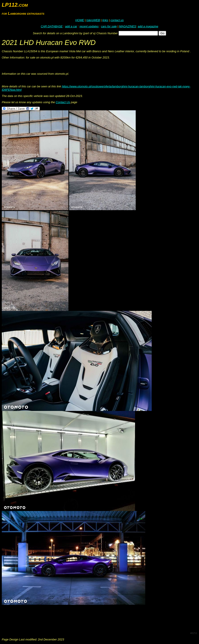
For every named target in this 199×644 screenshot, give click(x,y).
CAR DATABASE (52, 26)
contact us (117, 20)
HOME (80, 20)
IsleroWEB (93, 20)
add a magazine (148, 26)
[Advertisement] (83, 618)
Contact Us (63, 102)
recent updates (89, 26)
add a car (71, 26)
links (105, 20)
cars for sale (109, 26)
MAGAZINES (128, 26)
